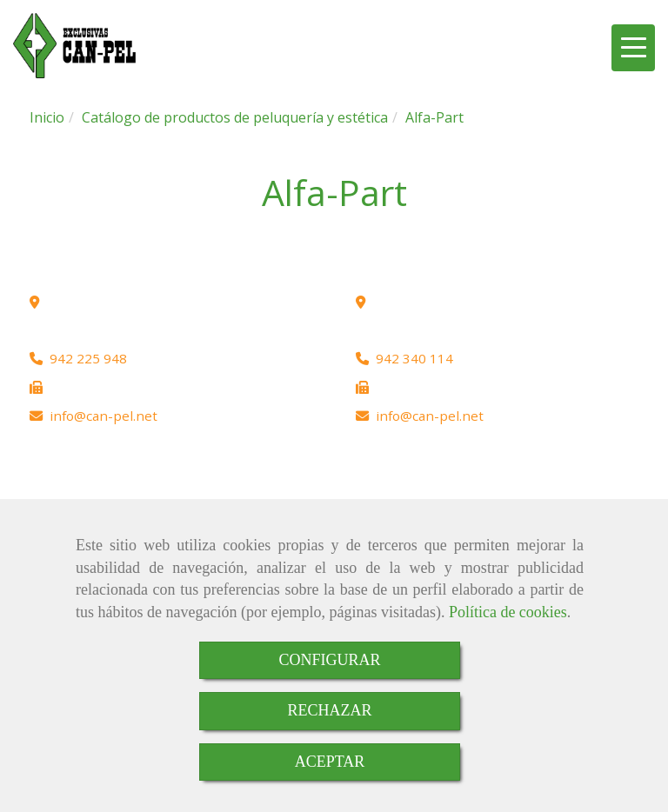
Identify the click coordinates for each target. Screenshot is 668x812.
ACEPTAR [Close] (330, 762)
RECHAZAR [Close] (329, 710)
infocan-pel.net (104, 416)
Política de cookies (508, 612)
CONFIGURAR (329, 660)
